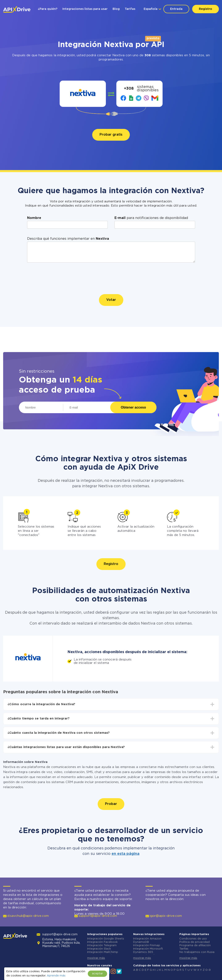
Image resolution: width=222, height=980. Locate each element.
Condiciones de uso (193, 939)
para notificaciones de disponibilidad (151, 218)
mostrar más (96, 958)
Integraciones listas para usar (85, 9)
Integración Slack (99, 949)
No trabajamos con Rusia (197, 952)
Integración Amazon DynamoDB (147, 940)
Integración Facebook (102, 942)
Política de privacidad (194, 942)
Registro (206, 9)
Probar (111, 804)
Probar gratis (111, 135)
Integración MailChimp (103, 952)
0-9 (208, 970)
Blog (116, 9)
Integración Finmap (147, 945)
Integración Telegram (102, 945)
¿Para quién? (48, 9)
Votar (111, 300)
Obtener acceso (133, 407)
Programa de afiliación (195, 945)
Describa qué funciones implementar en (68, 239)
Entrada (176, 9)
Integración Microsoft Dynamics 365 (148, 951)
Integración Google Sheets (106, 939)
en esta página (125, 854)
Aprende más (56, 976)
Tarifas (130, 9)
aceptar (97, 974)
